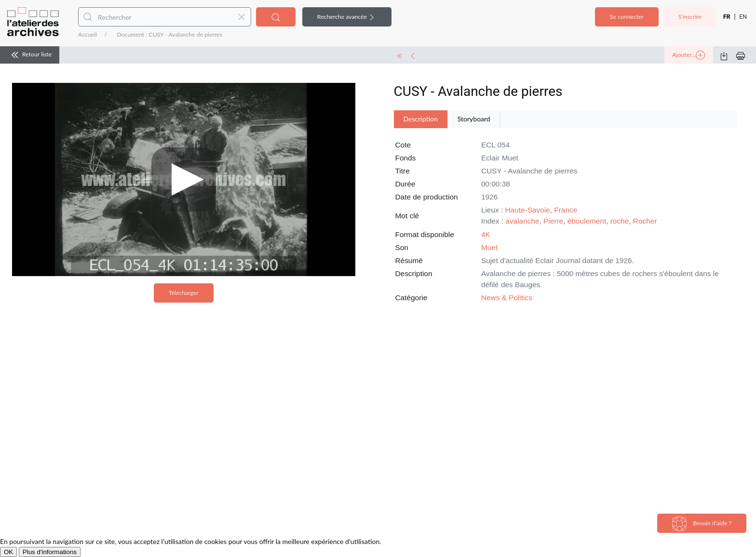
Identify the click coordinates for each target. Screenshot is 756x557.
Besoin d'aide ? (702, 524)
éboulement (587, 221)
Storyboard (474, 119)
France (566, 210)
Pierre (553, 221)
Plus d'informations (50, 552)
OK (8, 552)
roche (620, 221)
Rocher (645, 221)
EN (743, 17)
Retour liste (30, 55)
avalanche (522, 221)
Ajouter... (688, 55)
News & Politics (507, 298)
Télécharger (184, 293)
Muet (489, 247)
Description (421, 119)
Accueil (88, 34)
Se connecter (627, 17)
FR (727, 17)
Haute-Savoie (528, 210)
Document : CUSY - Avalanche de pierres (169, 34)
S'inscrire (690, 17)
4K (486, 234)
